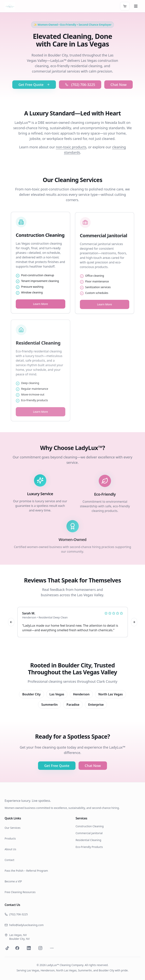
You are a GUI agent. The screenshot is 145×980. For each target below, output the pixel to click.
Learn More (40, 309)
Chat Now (118, 91)
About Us (10, 849)
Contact (10, 860)
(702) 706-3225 (80, 91)
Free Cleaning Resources (20, 892)
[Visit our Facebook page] (17, 948)
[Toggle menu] (136, 6)
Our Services (12, 828)
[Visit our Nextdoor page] (52, 948)
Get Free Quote (34, 91)
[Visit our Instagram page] (40, 948)
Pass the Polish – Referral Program (26, 871)
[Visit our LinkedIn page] (29, 948)
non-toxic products (71, 148)
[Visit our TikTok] (7, 948)
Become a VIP (13, 881)
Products (10, 838)
